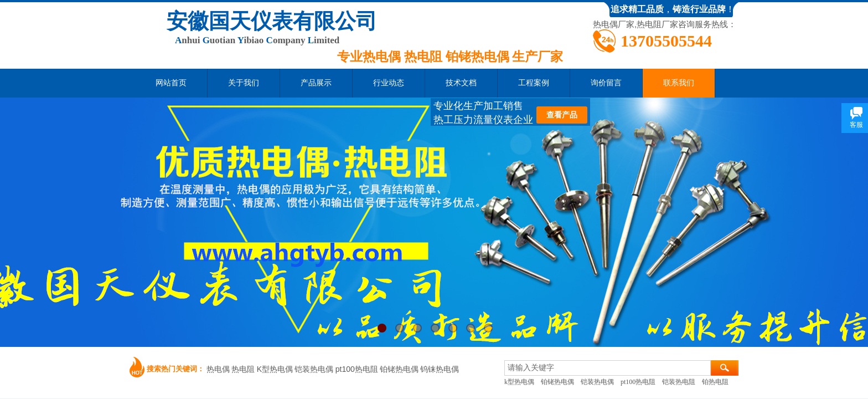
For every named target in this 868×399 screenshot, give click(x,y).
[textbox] (608, 368)
